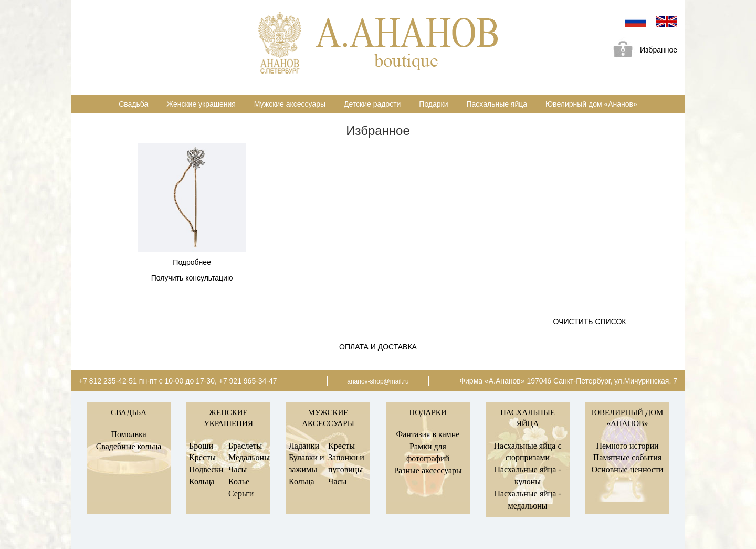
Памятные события (627, 457)
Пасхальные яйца (497, 104)
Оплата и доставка (378, 347)
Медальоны (249, 457)
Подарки (433, 104)
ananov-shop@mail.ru (378, 381)
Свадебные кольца (129, 446)
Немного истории (627, 446)
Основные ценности (627, 469)
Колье (239, 481)
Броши (201, 446)
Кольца (202, 481)
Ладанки (304, 446)
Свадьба (133, 104)
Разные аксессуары (428, 470)
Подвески (206, 469)
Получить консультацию (192, 278)
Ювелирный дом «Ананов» (591, 104)
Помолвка (128, 434)
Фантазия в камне (428, 434)
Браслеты (245, 446)
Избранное (642, 51)
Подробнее (192, 262)
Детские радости (372, 104)
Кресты (202, 457)
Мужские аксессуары (290, 104)
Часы (238, 469)
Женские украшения (201, 104)
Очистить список (590, 322)
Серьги (241, 494)
